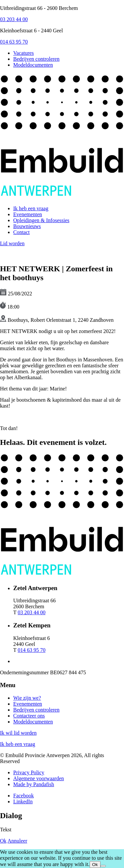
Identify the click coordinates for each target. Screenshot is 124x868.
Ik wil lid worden (18, 733)
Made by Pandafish (34, 784)
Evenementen (28, 214)
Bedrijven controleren (36, 59)
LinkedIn (23, 801)
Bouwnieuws (27, 226)
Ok (3, 841)
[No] (103, 866)
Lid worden (12, 243)
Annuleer (18, 841)
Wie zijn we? (27, 698)
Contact (21, 232)
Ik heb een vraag (31, 208)
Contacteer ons (29, 716)
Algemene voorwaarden (39, 778)
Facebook (23, 796)
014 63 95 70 (14, 42)
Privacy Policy (29, 772)
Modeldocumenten (33, 65)
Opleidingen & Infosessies (41, 220)
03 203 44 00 (14, 19)
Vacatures (23, 53)
